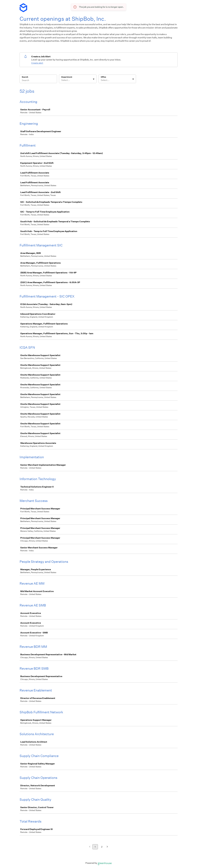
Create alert (37, 63)
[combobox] (61, 80)
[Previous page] (90, 847)
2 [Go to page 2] (102, 847)
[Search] (38, 81)
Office (103, 77)
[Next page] (107, 847)
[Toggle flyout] (94, 79)
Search (25, 77)
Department (67, 77)
